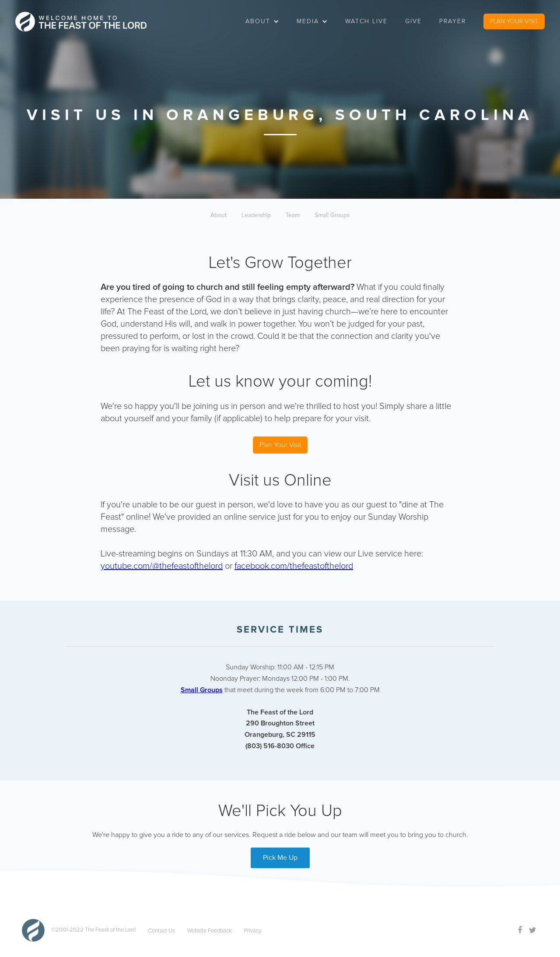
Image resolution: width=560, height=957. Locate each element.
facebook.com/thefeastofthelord (294, 566)
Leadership (256, 215)
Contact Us (161, 931)
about (258, 21)
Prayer (453, 21)
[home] (81, 22)
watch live (366, 21)
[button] (262, 21)
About (219, 215)
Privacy (253, 931)
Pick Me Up (280, 858)
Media (308, 21)
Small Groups (332, 215)
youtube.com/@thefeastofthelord (162, 566)
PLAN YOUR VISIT (514, 21)
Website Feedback (210, 931)
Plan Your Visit (280, 445)
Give (413, 21)
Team (293, 215)
